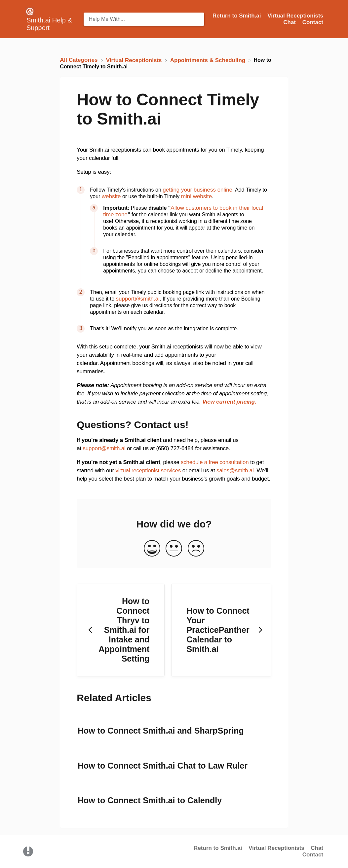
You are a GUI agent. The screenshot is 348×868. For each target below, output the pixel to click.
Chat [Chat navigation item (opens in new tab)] (290, 22)
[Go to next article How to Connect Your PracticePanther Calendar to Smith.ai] (221, 630)
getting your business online (197, 190)
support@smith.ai (138, 299)
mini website (197, 196)
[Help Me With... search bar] (144, 19)
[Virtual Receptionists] (135, 60)
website (111, 196)
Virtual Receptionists (276, 848)
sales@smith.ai (235, 470)
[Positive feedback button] (152, 549)
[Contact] (313, 22)
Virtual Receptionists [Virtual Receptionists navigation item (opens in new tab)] (295, 16)
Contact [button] (313, 22)
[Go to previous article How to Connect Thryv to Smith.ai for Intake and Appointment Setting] (121, 630)
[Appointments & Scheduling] (209, 60)
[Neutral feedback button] (174, 549)
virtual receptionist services (148, 470)
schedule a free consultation (215, 462)
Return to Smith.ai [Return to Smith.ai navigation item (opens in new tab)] (237, 16)
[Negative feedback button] (196, 549)
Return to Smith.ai (218, 848)
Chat (317, 848)
